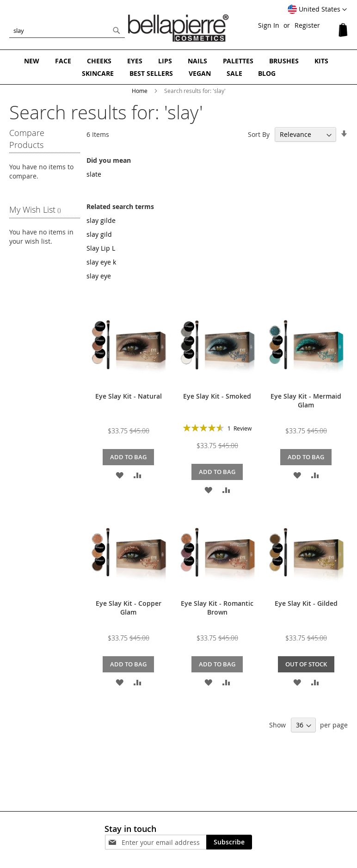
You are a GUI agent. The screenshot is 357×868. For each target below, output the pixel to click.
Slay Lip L (101, 248)
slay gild (99, 234)
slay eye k (101, 262)
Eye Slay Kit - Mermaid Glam (306, 400)
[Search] (117, 31)
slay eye (99, 276)
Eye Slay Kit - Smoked (217, 396)
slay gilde (101, 220)
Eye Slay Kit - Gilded (306, 603)
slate (94, 174)
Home (140, 91)
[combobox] (67, 31)
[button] (317, 10)
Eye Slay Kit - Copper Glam (129, 608)
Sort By (259, 134)
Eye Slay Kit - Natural (129, 396)
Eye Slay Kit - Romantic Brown (217, 608)
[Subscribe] (229, 842)
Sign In (269, 25)
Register (307, 25)
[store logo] (178, 28)
